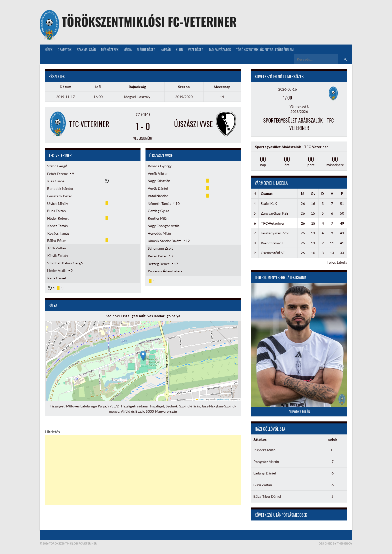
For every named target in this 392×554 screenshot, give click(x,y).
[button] (143, 356)
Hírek (49, 49)
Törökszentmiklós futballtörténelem (265, 49)
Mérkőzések (110, 49)
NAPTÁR (166, 49)
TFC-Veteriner (273, 223)
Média (128, 49)
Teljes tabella (337, 262)
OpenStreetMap (223, 399)
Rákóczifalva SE (273, 243)
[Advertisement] (143, 470)
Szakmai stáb (86, 49)
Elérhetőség (146, 49)
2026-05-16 (287, 89)
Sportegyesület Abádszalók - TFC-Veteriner (299, 124)
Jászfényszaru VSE (275, 233)
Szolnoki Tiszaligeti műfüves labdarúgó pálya (143, 316)
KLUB (179, 49)
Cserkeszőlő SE (273, 253)
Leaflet (200, 399)
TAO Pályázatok (220, 49)
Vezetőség (196, 49)
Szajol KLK (269, 203)
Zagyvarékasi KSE (275, 213)
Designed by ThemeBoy (335, 543)
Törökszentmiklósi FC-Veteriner (149, 21)
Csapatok (64, 49)
